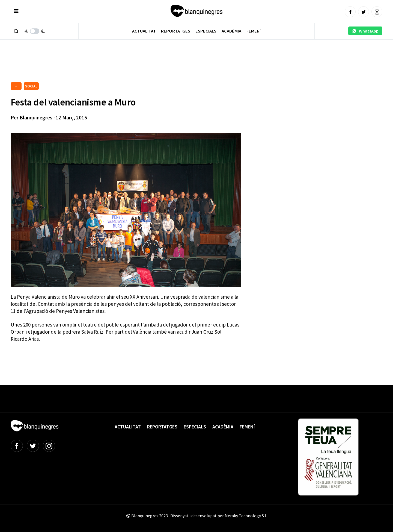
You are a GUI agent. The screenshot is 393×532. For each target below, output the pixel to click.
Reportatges (176, 31)
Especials (206, 31)
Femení (254, 31)
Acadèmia (231, 31)
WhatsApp (365, 31)
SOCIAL (31, 86)
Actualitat (144, 31)
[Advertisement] (110, 66)
